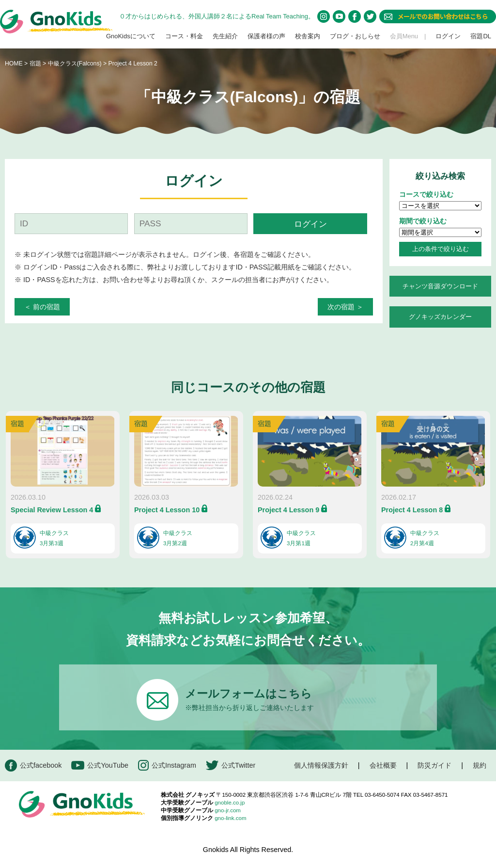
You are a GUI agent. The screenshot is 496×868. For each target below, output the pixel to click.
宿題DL (481, 36)
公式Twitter (231, 765)
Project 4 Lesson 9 (288, 510)
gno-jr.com (228, 810)
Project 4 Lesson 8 (412, 510)
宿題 (35, 63)
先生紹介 (225, 36)
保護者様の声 (266, 36)
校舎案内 (308, 36)
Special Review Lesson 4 (52, 510)
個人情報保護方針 (321, 765)
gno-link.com (230, 818)
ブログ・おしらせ (355, 36)
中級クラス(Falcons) (76, 63)
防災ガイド (434, 765)
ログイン (448, 36)
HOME (14, 63)
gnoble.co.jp (230, 803)
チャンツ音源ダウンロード (440, 286)
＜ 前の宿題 (42, 307)
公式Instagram (167, 765)
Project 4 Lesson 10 (167, 510)
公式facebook (33, 765)
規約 (480, 765)
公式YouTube (100, 765)
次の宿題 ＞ (345, 307)
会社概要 (383, 765)
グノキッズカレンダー (440, 317)
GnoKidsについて (131, 36)
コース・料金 (184, 36)
